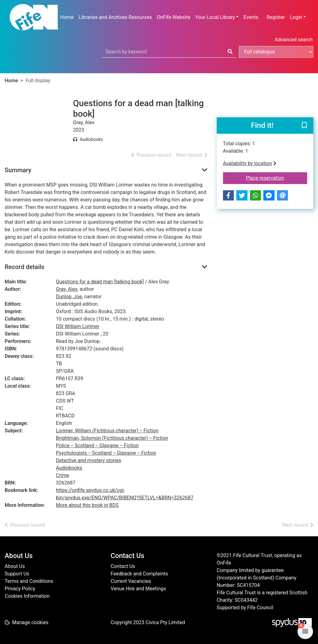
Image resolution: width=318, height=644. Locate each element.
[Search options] (276, 52)
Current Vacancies (131, 581)
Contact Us (123, 566)
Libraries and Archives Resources (115, 17)
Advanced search (294, 40)
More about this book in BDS (87, 505)
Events (251, 17)
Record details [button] (25, 267)
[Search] (230, 52)
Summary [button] (18, 170)
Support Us (17, 574)
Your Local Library (215, 17)
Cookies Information (27, 596)
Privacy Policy (20, 589)
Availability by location (250, 163)
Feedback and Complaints (139, 574)
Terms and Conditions (29, 581)
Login (296, 17)
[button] (304, 126)
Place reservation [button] (277, 178)
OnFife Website (174, 17)
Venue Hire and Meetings (138, 589)
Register (276, 17)
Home (67, 17)
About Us (15, 566)
